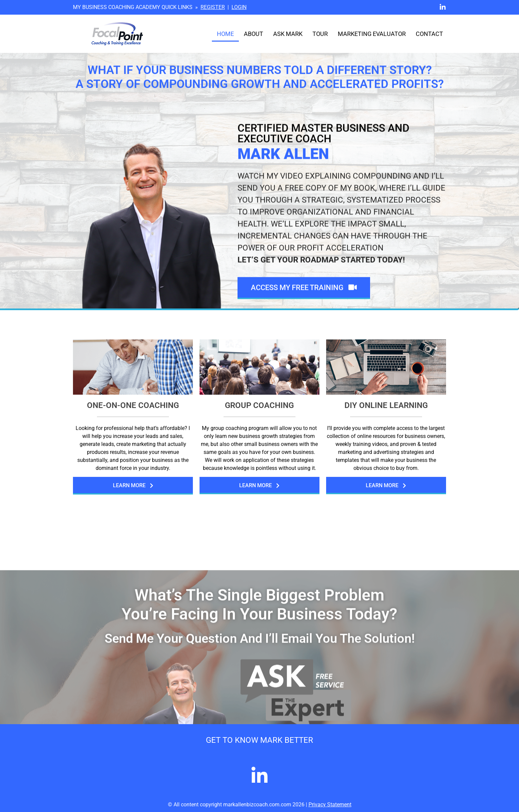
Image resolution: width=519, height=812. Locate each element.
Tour (320, 34)
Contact (429, 34)
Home (225, 34)
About (254, 34)
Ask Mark (288, 34)
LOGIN (239, 7)
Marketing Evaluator (372, 34)
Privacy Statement (330, 805)
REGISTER (213, 7)
